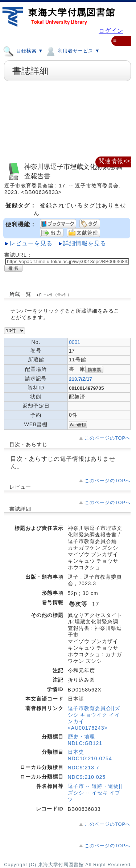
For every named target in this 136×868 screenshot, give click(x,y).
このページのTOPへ (108, 438)
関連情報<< (115, 161)
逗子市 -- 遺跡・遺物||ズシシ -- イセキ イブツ (95, 793)
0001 (75, 342)
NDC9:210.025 (87, 777)
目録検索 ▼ (23, 51)
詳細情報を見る (85, 243)
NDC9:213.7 (84, 768)
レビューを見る (31, 243)
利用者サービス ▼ (72, 51)
